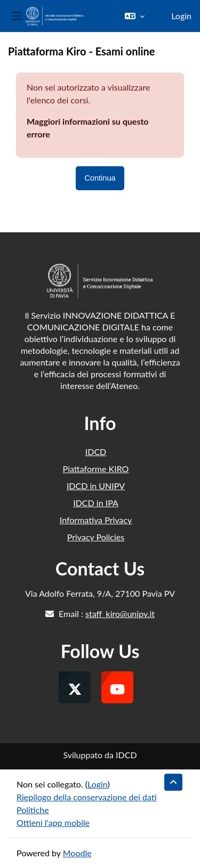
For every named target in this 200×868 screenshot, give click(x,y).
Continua (100, 178)
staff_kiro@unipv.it (120, 614)
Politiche (33, 810)
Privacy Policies (96, 537)
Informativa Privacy (96, 520)
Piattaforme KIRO (96, 469)
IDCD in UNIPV (96, 486)
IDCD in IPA (96, 503)
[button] (135, 16)
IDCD (96, 452)
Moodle (77, 853)
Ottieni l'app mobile (53, 822)
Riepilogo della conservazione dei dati (87, 797)
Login (181, 16)
